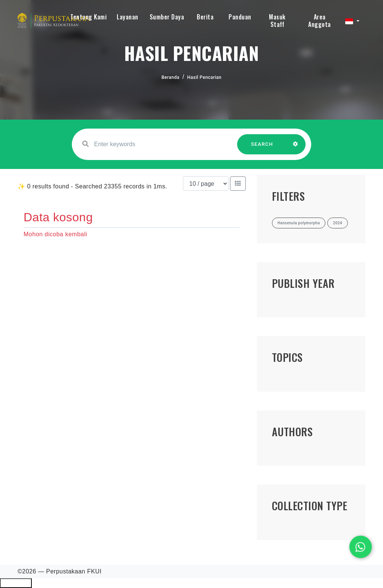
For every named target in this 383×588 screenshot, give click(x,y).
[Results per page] (206, 184)
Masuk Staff (277, 21)
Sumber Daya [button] (167, 17)
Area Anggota (320, 21)
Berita (205, 17)
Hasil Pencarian (205, 77)
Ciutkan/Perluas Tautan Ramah (16, 583)
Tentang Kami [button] (88, 17)
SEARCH (262, 148)
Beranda (171, 77)
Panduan (240, 17)
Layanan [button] (128, 17)
